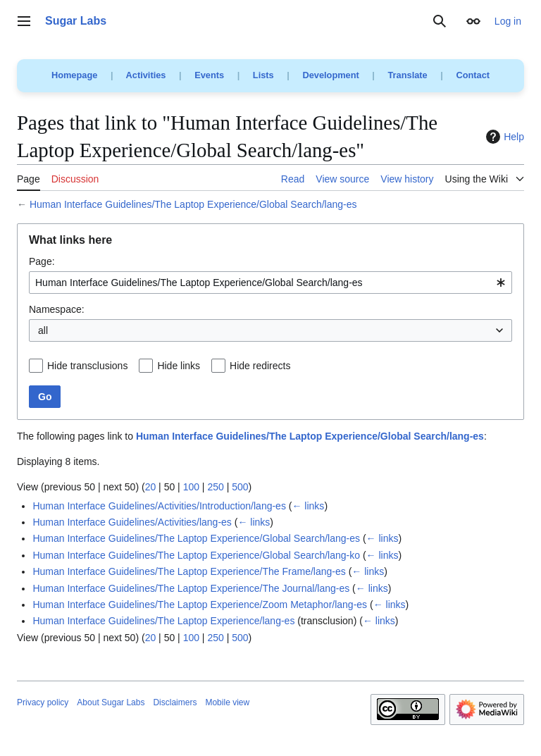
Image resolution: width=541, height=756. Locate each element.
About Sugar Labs (111, 702)
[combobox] (270, 283)
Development (330, 75)
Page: (42, 261)
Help (503, 137)
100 (191, 487)
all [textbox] (43, 330)
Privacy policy (43, 702)
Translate (408, 75)
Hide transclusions (87, 366)
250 (215, 487)
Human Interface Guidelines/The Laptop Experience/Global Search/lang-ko (196, 555)
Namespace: (57, 309)
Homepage (74, 75)
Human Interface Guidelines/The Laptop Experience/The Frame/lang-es (189, 571)
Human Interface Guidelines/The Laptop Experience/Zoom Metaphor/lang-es (200, 605)
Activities (146, 75)
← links (308, 506)
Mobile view (227, 702)
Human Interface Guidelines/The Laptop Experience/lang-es (163, 621)
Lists (263, 75)
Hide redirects (260, 366)
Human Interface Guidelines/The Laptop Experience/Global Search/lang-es (193, 204)
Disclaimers (175, 702)
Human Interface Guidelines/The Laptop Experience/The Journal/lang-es (191, 588)
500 (240, 487)
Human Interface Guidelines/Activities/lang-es (132, 522)
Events (209, 75)
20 (151, 487)
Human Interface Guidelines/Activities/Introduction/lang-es (159, 506)
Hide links (179, 366)
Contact (473, 75)
